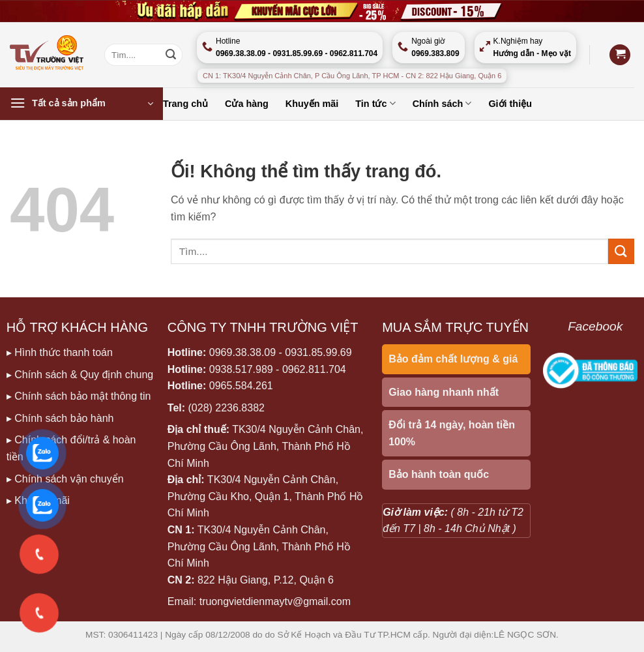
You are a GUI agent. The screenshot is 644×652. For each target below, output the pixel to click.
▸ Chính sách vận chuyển (65, 479)
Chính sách (442, 103)
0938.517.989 (241, 369)
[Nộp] (171, 55)
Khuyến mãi (312, 104)
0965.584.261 (241, 386)
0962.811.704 (314, 369)
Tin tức (375, 103)
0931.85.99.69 (318, 352)
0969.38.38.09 (242, 352)
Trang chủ (185, 104)
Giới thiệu (510, 104)
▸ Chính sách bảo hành (60, 418)
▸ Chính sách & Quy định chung (80, 375)
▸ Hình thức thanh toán (60, 352)
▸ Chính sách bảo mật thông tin (79, 396)
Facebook (595, 326)
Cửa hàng (247, 104)
